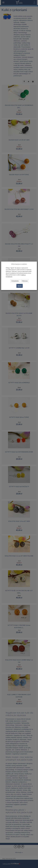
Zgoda (20, 286)
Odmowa (25, 281)
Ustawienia (15, 281)
